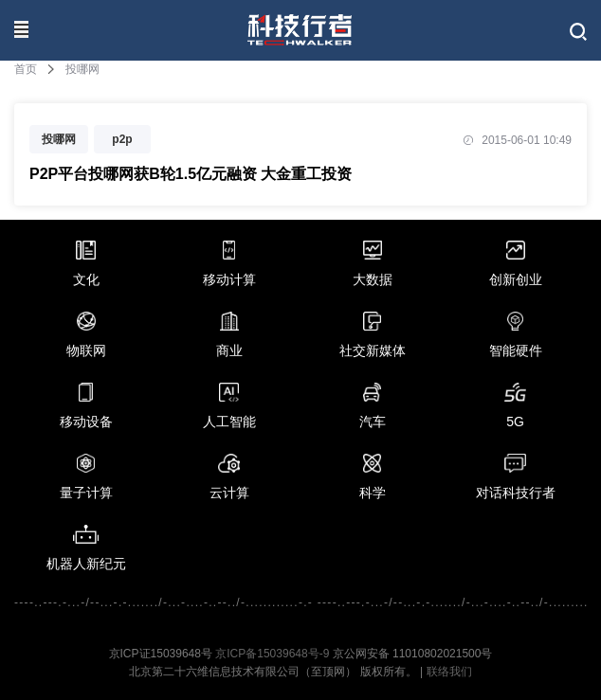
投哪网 (59, 139)
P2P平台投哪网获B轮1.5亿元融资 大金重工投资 (191, 174)
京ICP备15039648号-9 (272, 654)
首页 (26, 69)
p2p (122, 139)
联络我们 (449, 672)
